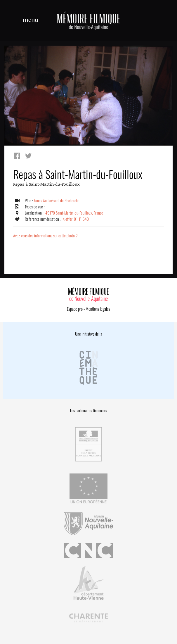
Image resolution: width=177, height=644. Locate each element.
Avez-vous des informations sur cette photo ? (45, 236)
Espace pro (75, 309)
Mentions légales (98, 309)
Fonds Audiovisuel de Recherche (57, 201)
